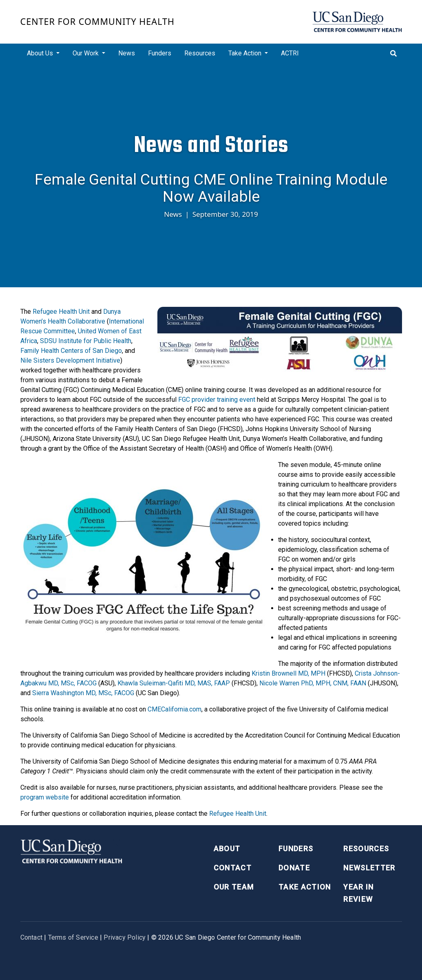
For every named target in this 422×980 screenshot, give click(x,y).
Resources (200, 53)
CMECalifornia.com (175, 709)
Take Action (305, 887)
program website (45, 797)
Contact (233, 868)
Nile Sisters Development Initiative (70, 360)
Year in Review (358, 893)
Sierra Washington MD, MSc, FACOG (83, 693)
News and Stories (211, 145)
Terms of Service (73, 937)
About (227, 849)
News (127, 53)
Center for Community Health (98, 21)
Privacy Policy (125, 937)
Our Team (234, 887)
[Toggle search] (393, 53)
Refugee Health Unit (61, 312)
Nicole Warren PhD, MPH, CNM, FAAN (313, 683)
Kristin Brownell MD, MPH (288, 673)
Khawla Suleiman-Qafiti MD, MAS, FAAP (174, 683)
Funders (160, 53)
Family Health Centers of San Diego (71, 351)
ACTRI (290, 53)
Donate (294, 868)
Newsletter (369, 868)
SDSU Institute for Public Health (86, 341)
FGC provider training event (217, 400)
